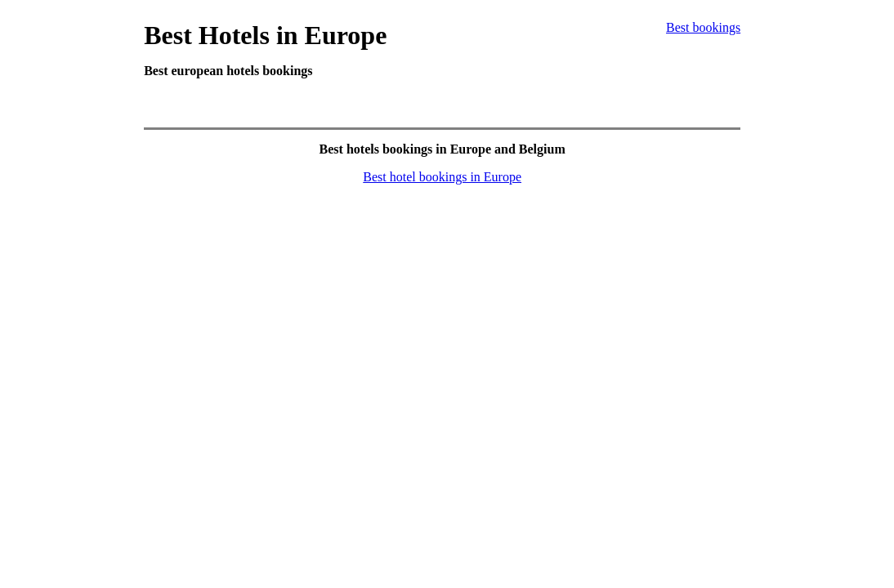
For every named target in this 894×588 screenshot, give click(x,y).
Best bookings (703, 27)
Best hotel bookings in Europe (442, 177)
